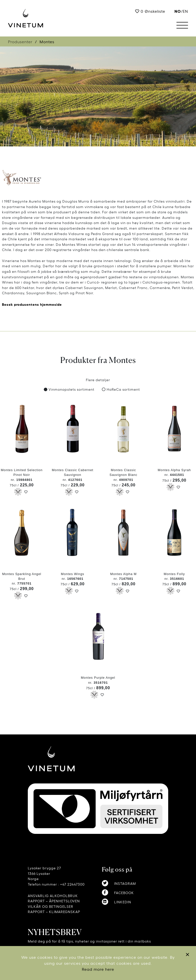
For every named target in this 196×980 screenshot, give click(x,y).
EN (185, 11)
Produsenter (20, 41)
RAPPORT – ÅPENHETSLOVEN (54, 901)
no (178, 11)
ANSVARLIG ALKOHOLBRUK (53, 895)
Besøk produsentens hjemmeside (32, 304)
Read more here (98, 969)
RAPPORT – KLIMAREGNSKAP (54, 911)
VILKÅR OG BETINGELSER (51, 906)
